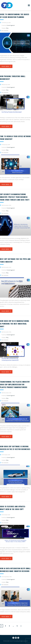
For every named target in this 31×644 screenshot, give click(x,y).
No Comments (4, 31)
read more (6, 66)
